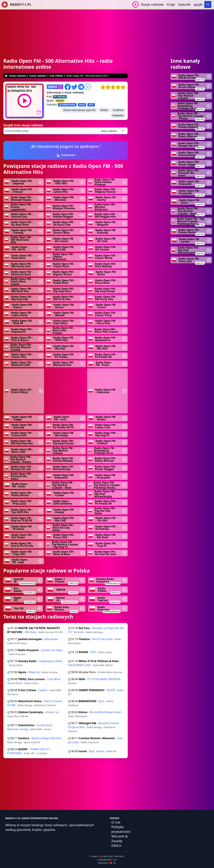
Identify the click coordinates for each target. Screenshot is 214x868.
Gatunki (184, 4)
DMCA (116, 846)
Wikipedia (118, 115)
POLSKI (60, 101)
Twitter (104, 110)
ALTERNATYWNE (67, 105)
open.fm (91, 110)
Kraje (171, 4)
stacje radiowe (38, 76)
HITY (91, 105)
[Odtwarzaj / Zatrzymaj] (136, 4)
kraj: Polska (56, 76)
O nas (116, 822)
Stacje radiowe (152, 4)
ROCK (82, 105)
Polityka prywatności (121, 829)
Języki (198, 4)
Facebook (118, 110)
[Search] (208, 5)
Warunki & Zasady (120, 839)
